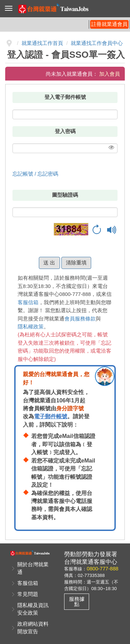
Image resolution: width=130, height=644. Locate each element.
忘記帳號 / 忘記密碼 (35, 174)
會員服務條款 (80, 319)
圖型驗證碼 (65, 195)
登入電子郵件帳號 (65, 97)
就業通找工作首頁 (42, 43)
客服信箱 (28, 302)
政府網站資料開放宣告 (33, 628)
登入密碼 (65, 131)
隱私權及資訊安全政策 (33, 609)
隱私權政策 (31, 327)
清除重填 (76, 263)
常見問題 (28, 594)
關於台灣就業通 (33, 568)
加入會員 (110, 74)
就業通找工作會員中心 (97, 43)
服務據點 (77, 602)
